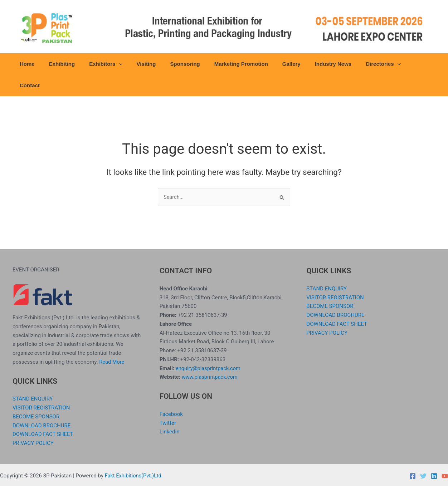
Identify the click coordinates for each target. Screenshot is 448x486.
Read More (112, 341)
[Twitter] (423, 455)
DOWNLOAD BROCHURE (42, 404)
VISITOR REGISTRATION (41, 387)
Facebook (171, 393)
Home (40, 64)
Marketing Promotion (236, 64)
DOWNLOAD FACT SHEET (43, 413)
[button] (124, 64)
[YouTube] (445, 455)
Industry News (321, 64)
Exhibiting (71, 64)
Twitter (168, 402)
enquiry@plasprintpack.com (209, 347)
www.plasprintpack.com (211, 356)
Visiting (148, 64)
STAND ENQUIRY (33, 378)
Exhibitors (111, 64)
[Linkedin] (434, 455)
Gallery (283, 64)
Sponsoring (183, 64)
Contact (405, 64)
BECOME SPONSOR (36, 396)
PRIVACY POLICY (33, 422)
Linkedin (170, 411)
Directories (367, 64)
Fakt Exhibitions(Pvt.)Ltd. (135, 455)
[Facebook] (413, 455)
